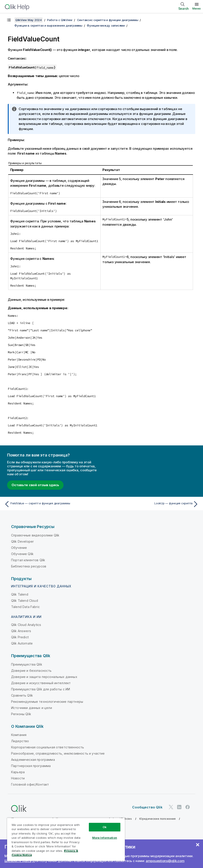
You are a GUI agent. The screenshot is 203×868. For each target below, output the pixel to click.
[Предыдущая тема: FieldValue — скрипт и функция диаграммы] (51, 504)
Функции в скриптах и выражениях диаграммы (48, 25)
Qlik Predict (20, 637)
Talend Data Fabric (25, 607)
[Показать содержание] (9, 20)
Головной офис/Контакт (30, 784)
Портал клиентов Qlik (28, 560)
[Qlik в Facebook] (188, 807)
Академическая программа (33, 760)
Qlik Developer (22, 541)
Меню (197, 8)
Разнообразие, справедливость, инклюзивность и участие (58, 753)
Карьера (18, 772)
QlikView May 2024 (29, 20)
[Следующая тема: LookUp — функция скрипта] (152, 504)
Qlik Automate (22, 643)
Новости (18, 778)
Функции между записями (106, 25)
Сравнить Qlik (22, 695)
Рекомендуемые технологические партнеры (47, 702)
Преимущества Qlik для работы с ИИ (41, 689)
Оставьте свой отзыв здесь (35, 485)
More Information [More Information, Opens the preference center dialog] (105, 838)
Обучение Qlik (22, 554)
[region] (66, 839)
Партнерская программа (31, 766)
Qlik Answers (21, 631)
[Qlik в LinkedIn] (179, 807)
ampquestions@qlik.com (165, 861)
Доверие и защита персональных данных (44, 677)
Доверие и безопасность (31, 671)
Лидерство (20, 741)
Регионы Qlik (21, 714)
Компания (19, 735)
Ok (105, 827)
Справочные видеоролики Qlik (35, 535)
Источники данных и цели (32, 708)
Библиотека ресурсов (29, 566)
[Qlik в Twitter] (171, 807)
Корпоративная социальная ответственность (48, 747)
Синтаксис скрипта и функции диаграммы (108, 20)
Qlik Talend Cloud (25, 601)
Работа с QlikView (60, 20)
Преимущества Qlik (27, 664)
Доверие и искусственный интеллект (41, 683)
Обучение (19, 548)
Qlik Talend (20, 594)
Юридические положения (157, 819)
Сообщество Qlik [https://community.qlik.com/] (147, 807)
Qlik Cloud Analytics (26, 625)
